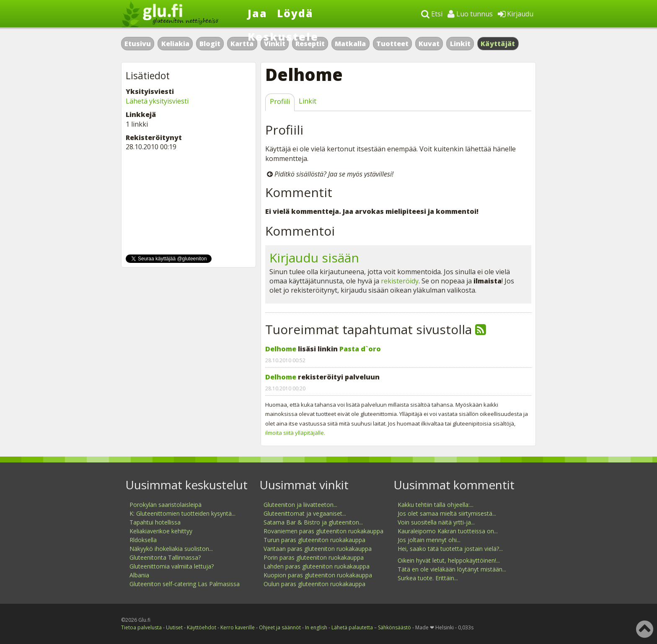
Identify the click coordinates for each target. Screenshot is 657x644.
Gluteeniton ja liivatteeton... (300, 505)
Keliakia (175, 44)
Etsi (432, 14)
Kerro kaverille (238, 627)
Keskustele (283, 36)
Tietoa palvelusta (141, 627)
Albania (139, 575)
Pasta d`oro (360, 349)
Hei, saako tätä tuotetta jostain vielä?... (450, 549)
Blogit (210, 44)
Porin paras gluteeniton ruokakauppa (314, 557)
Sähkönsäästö (394, 627)
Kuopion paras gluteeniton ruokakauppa (318, 575)
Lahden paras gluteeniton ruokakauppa (317, 566)
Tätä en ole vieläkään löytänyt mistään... (452, 569)
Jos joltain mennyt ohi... (429, 540)
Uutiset (174, 627)
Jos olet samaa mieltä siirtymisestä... (447, 513)
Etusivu (138, 44)
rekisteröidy (400, 281)
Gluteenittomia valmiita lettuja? (172, 566)
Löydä (295, 13)
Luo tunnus (470, 14)
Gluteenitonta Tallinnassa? (165, 557)
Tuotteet (392, 44)
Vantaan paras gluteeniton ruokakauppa (318, 549)
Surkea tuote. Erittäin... (428, 578)
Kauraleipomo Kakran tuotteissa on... (448, 531)
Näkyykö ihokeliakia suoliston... (171, 549)
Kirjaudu (516, 14)
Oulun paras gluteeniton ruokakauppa (314, 584)
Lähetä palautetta (352, 627)
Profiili (280, 101)
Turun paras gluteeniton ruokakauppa (314, 540)
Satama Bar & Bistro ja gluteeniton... (313, 522)
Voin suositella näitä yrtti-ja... (436, 522)
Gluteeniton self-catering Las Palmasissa (185, 584)
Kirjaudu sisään (314, 258)
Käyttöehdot (202, 627)
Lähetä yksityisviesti (157, 101)
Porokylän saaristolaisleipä (166, 505)
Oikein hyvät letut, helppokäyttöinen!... (449, 560)
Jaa (257, 13)
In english (316, 627)
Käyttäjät (498, 44)
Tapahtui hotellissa (155, 522)
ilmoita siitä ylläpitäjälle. (295, 433)
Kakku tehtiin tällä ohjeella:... (436, 505)
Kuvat (429, 44)
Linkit (460, 44)
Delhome (281, 349)
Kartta (242, 44)
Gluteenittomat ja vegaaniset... (305, 513)
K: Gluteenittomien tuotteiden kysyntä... (182, 513)
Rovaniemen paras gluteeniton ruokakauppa (323, 531)
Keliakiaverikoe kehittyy (161, 531)
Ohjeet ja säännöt (280, 627)
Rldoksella (143, 540)
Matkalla (350, 44)
